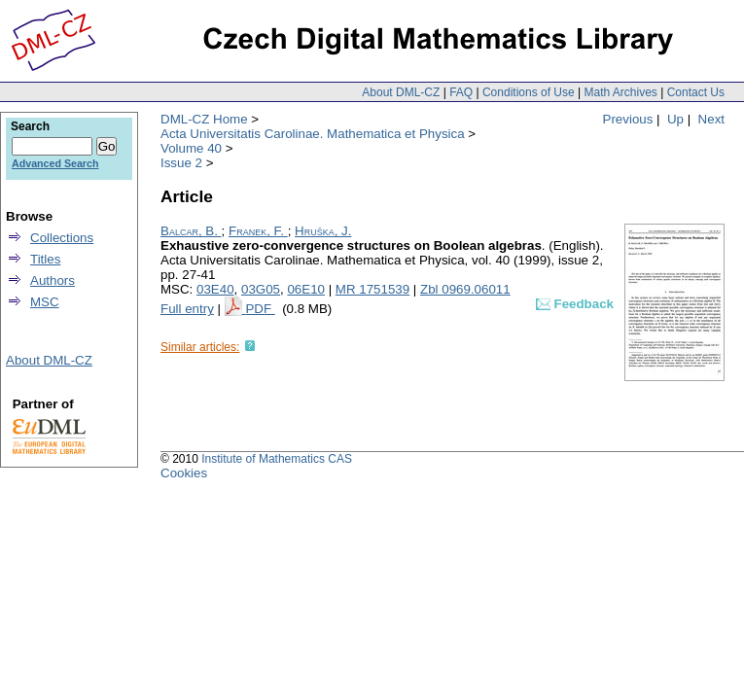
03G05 (261, 289)
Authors (53, 280)
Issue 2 (181, 163)
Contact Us (696, 92)
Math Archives (620, 92)
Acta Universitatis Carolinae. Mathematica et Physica (313, 134)
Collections (62, 238)
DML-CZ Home (204, 119)
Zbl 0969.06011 (465, 289)
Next (711, 119)
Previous (628, 119)
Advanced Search (55, 163)
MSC (45, 302)
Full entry (187, 309)
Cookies (184, 473)
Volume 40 (191, 148)
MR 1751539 (372, 289)
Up (675, 119)
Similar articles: (200, 347)
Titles (45, 259)
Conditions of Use (529, 92)
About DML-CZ (401, 92)
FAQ (461, 92)
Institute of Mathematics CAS (277, 459)
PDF (260, 309)
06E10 (306, 289)
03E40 (215, 289)
